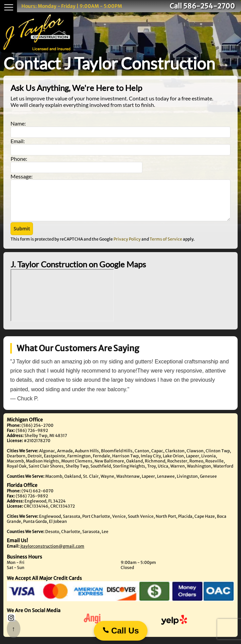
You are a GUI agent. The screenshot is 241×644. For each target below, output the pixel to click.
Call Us (120, 631)
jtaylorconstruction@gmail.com (52, 553)
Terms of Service (166, 246)
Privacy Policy (127, 246)
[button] (22, 236)
